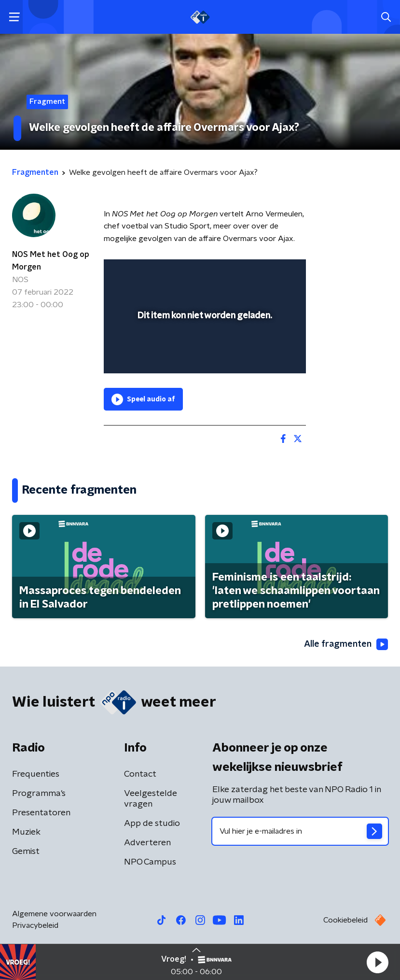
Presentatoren (41, 813)
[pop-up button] (254, 273)
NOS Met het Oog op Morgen (51, 261)
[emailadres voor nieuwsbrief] (300, 831)
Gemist (26, 852)
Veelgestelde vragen (151, 799)
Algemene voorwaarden (54, 914)
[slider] (203, 356)
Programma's (39, 794)
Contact (140, 774)
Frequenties (36, 774)
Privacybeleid (35, 925)
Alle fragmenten (346, 644)
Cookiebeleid (345, 920)
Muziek (26, 832)
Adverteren (147, 843)
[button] (377, 962)
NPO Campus (150, 862)
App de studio (152, 824)
